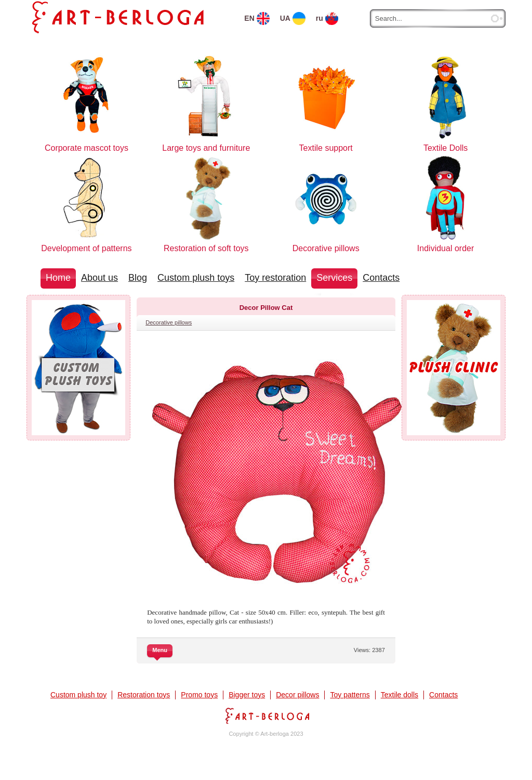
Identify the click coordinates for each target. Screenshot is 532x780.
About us (99, 278)
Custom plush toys (196, 278)
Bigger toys (247, 695)
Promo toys (199, 695)
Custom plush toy (78, 695)
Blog (138, 278)
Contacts (381, 278)
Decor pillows (297, 695)
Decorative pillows (169, 322)
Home (58, 278)
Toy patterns (350, 695)
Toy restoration (275, 278)
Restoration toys (144, 695)
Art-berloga (266, 716)
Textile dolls (400, 695)
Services (334, 278)
